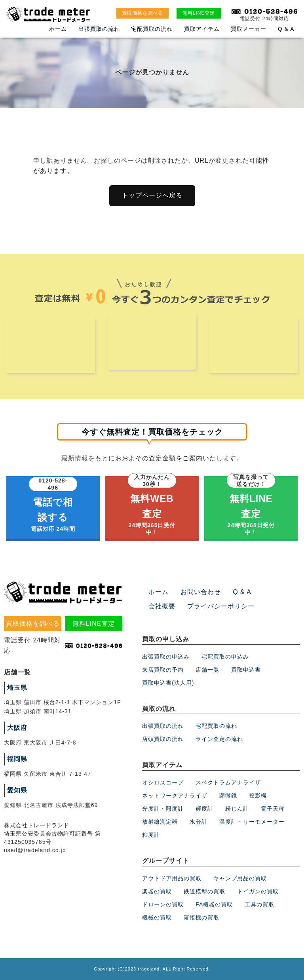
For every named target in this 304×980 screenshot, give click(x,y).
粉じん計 (237, 809)
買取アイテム (202, 29)
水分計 (199, 822)
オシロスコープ (163, 782)
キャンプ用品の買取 (240, 878)
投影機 (258, 796)
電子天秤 (273, 809)
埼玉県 (17, 688)
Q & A (286, 29)
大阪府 (17, 728)
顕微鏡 (228, 796)
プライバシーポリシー (221, 606)
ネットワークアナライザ (175, 796)
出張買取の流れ (99, 29)
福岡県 (17, 759)
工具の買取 (259, 904)
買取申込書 (246, 670)
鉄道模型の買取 (204, 891)
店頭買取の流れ (163, 739)
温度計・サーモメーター (252, 822)
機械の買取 (157, 917)
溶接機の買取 (201, 917)
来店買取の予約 (163, 670)
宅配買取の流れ (152, 29)
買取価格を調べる (142, 13)
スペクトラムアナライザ (228, 782)
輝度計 (204, 809)
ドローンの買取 (163, 904)
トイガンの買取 (258, 891)
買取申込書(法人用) (168, 683)
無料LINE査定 (199, 13)
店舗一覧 (207, 670)
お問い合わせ (201, 592)
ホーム (58, 29)
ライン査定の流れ (219, 739)
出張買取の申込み (166, 657)
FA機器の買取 (214, 904)
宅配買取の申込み (225, 657)
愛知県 (17, 790)
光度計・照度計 (163, 809)
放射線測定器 (160, 822)
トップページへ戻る (152, 195)
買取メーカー (249, 29)
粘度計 (151, 835)
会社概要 (162, 606)
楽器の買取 (157, 891)
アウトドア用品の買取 (172, 878)
